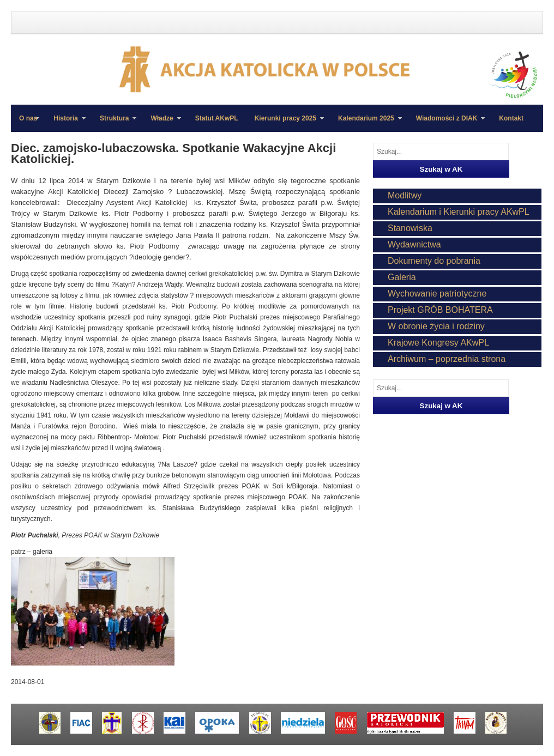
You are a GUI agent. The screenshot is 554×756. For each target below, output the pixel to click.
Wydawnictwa (414, 244)
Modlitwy (405, 195)
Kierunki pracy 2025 (285, 123)
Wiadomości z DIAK (447, 123)
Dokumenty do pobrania (434, 261)
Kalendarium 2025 (366, 123)
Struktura (114, 123)
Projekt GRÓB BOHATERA (440, 310)
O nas (28, 118)
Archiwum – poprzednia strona (447, 359)
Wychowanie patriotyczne (437, 294)
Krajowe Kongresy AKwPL (438, 343)
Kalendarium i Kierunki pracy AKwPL (459, 212)
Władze (161, 123)
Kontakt (511, 118)
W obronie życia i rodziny (436, 326)
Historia (65, 123)
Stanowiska (410, 228)
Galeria (402, 277)
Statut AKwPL (217, 118)
